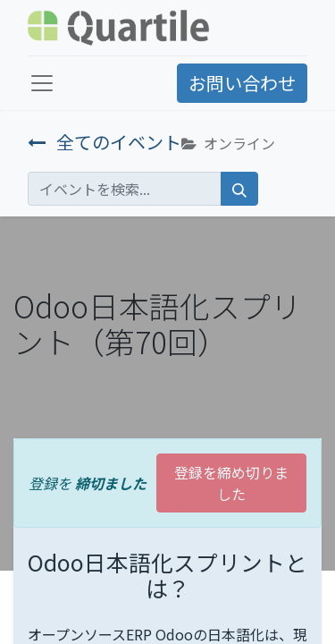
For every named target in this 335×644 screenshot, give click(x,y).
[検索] (239, 189)
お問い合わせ (242, 83)
